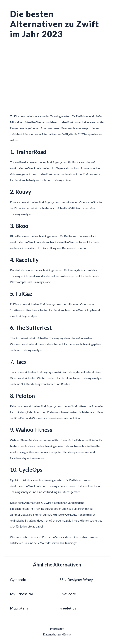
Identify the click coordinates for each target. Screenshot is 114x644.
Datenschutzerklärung (57, 634)
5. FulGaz (22, 294)
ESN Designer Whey (76, 579)
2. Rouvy (21, 192)
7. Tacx (19, 361)
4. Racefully (25, 260)
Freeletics (68, 608)
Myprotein (19, 608)
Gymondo (18, 579)
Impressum (57, 628)
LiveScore (68, 594)
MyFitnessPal (21, 594)
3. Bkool (20, 225)
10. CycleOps (27, 469)
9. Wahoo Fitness (32, 429)
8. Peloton (23, 395)
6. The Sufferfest (32, 327)
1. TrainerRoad (29, 152)
